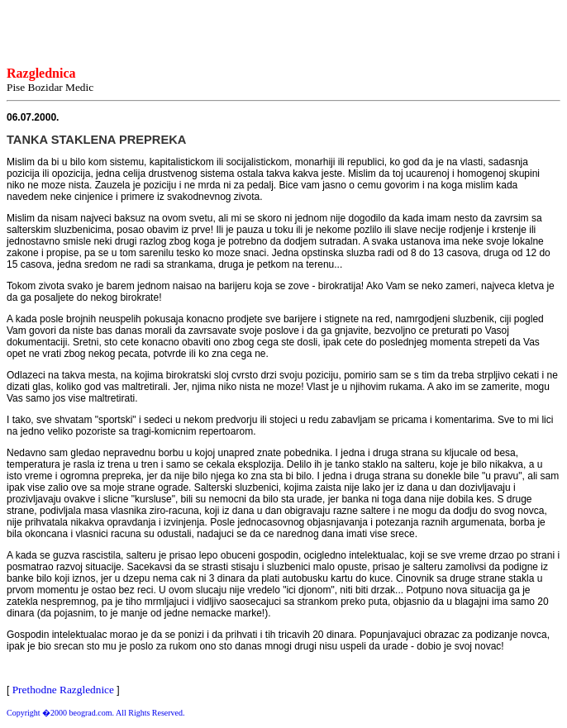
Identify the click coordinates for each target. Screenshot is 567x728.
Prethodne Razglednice (63, 690)
